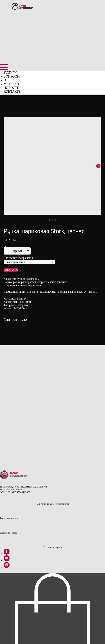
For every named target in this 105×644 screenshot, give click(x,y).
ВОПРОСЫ (12, 76)
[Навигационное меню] (4, 67)
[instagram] (7, 567)
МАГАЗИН (11, 84)
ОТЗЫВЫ (10, 80)
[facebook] (7, 554)
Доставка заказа (9, 533)
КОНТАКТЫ (13, 92)
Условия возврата (52, 547)
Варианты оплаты (10, 518)
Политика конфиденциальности (52, 504)
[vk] (7, 560)
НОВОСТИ (11, 88)
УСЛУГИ (10, 73)
